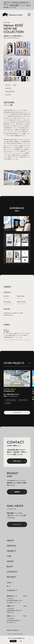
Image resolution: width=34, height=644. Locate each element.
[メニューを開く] (29, 15)
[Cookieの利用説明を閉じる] (30, 640)
